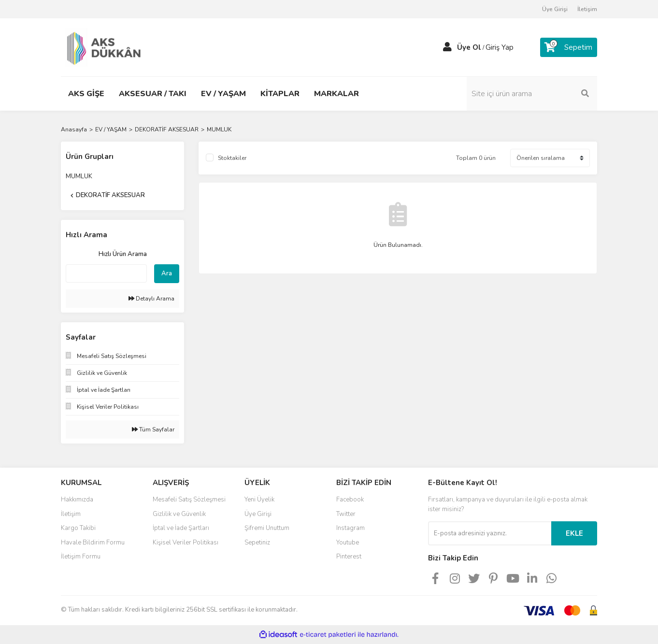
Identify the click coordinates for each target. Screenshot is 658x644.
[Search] (532, 94)
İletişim (587, 9)
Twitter (346, 514)
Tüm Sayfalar (153, 429)
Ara (167, 273)
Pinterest (349, 557)
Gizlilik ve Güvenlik (179, 514)
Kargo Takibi (78, 528)
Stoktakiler (232, 158)
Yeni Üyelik (259, 500)
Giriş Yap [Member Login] (500, 47)
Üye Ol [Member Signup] (469, 47)
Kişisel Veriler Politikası (186, 543)
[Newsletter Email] (490, 533)
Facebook (350, 500)
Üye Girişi (555, 9)
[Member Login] (447, 47)
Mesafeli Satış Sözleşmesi (189, 500)
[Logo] (106, 47)
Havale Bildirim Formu (93, 543)
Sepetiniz (257, 543)
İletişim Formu (81, 557)
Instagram (350, 528)
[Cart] (569, 47)
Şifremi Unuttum (267, 528)
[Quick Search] (106, 273)
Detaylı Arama (151, 299)
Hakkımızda (77, 500)
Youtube (348, 543)
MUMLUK (219, 129)
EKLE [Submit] (574, 533)
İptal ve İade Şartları (181, 528)
